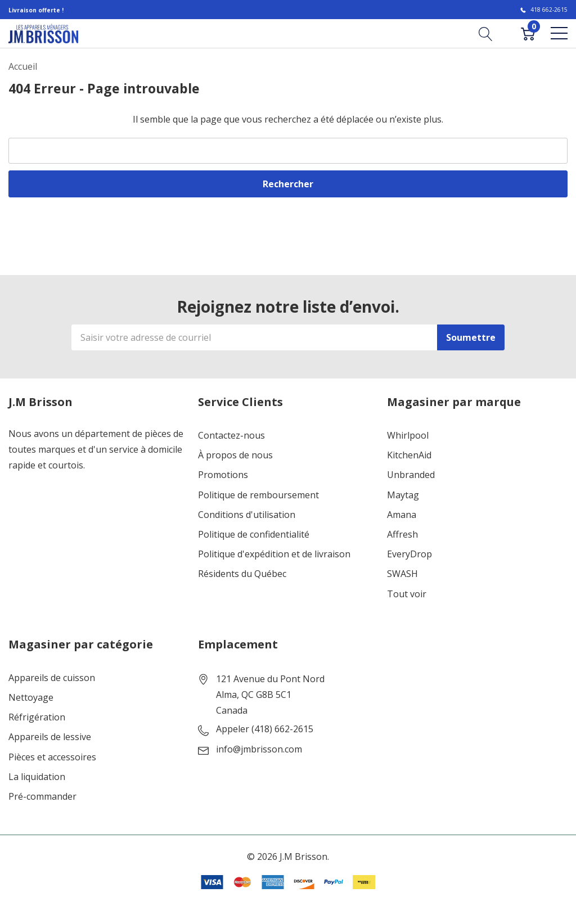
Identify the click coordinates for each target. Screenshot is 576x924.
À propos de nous (235, 455)
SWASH (402, 574)
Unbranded (411, 475)
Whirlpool (408, 436)
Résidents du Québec (242, 574)
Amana (402, 515)
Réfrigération (37, 717)
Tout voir (407, 594)
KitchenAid (409, 455)
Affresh (402, 535)
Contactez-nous (231, 436)
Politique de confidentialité (254, 535)
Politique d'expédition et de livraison (274, 554)
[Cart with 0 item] (528, 33)
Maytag (403, 495)
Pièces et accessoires (52, 757)
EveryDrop (409, 554)
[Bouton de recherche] (486, 33)
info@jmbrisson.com (259, 749)
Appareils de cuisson (52, 678)
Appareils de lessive (50, 737)
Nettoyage (31, 698)
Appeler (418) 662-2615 (265, 729)
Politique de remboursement (258, 495)
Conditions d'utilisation (247, 515)
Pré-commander (42, 797)
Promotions (223, 475)
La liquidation (37, 777)
